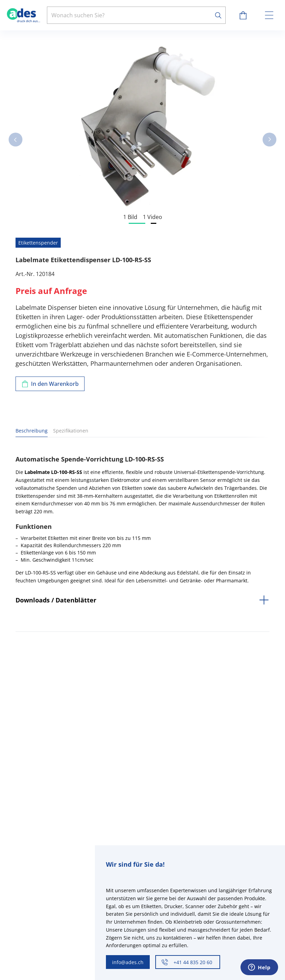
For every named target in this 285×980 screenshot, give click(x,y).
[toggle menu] (269, 15)
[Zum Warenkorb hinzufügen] (50, 384)
